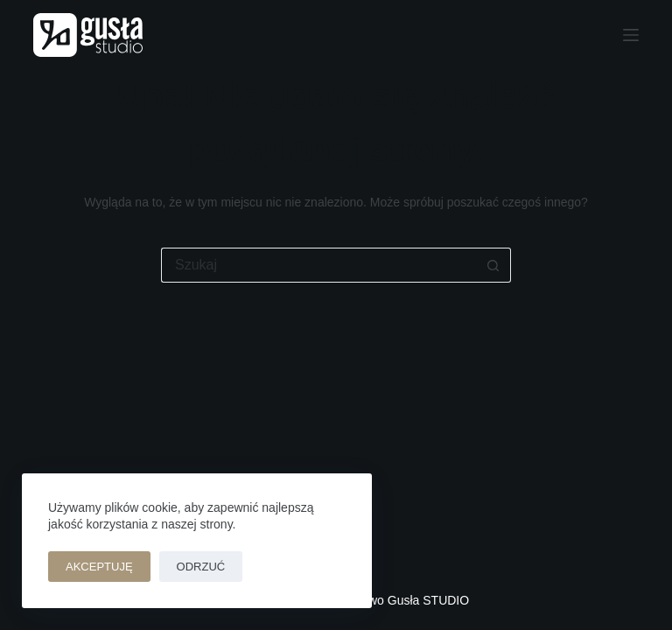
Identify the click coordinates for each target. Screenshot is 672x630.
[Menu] (631, 35)
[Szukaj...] (318, 265)
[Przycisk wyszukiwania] (493, 265)
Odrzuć (201, 567)
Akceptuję (99, 567)
